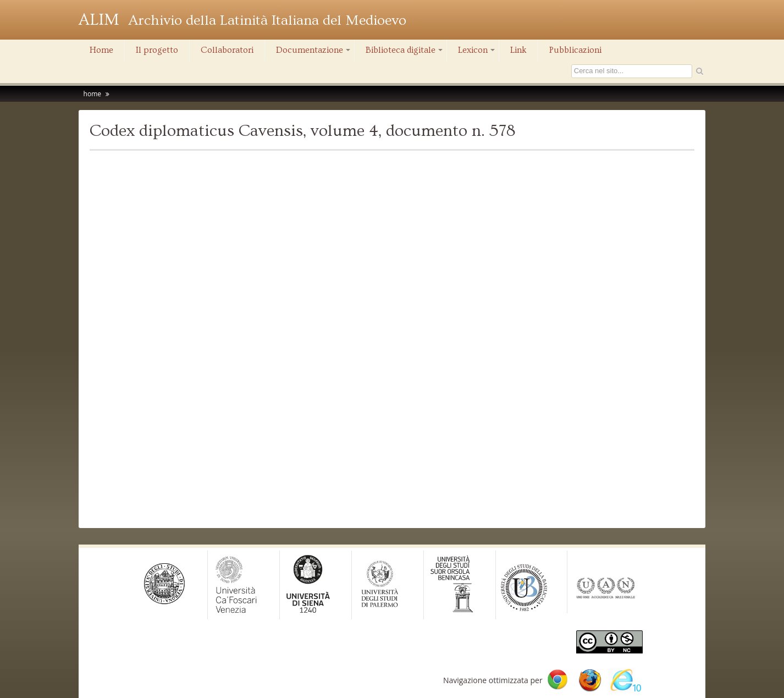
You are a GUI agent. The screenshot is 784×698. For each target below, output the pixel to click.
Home (101, 50)
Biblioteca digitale (405, 53)
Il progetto (157, 50)
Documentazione (314, 53)
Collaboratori (227, 50)
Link (518, 50)
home (92, 94)
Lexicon (477, 53)
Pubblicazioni (575, 50)
